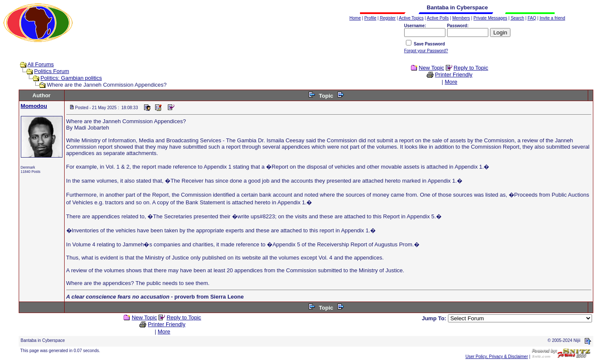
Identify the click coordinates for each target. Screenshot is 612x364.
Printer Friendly (453, 75)
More (451, 82)
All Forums (41, 64)
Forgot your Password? (426, 51)
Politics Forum (51, 71)
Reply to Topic (471, 68)
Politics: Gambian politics (71, 78)
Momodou (34, 106)
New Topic (431, 68)
